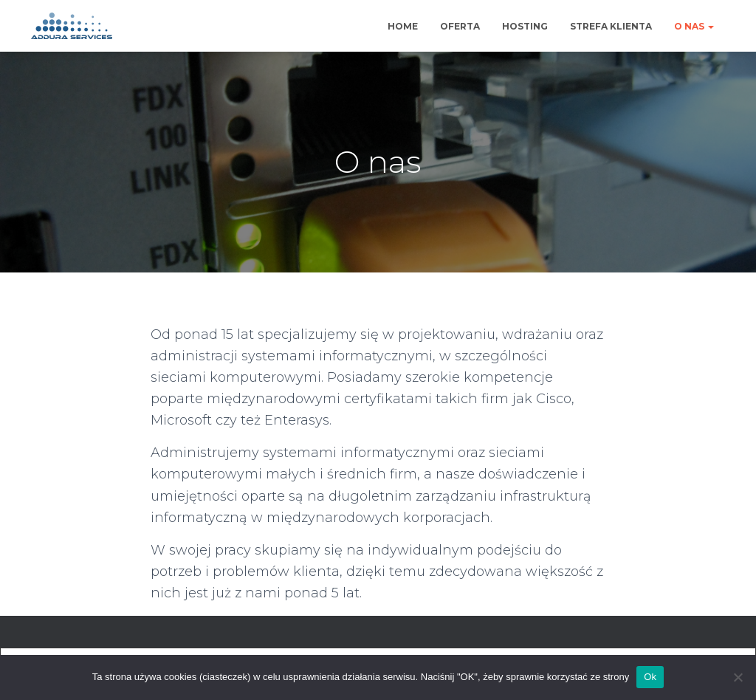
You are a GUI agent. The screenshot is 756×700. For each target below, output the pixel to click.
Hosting (525, 26)
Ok (650, 677)
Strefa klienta (611, 26)
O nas (694, 26)
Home (403, 26)
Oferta (460, 26)
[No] (738, 677)
